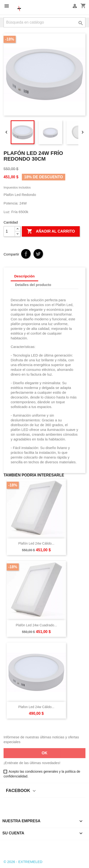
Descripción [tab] (24, 276)
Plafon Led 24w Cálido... (36, 707)
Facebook (8, 844)
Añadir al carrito (51, 231)
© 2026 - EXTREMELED (23, 862)
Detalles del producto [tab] (33, 285)
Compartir (26, 254)
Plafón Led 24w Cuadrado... (36, 625)
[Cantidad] (9, 231)
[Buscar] (44, 22)
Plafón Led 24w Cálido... (36, 543)
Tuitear (38, 254)
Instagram (21, 844)
